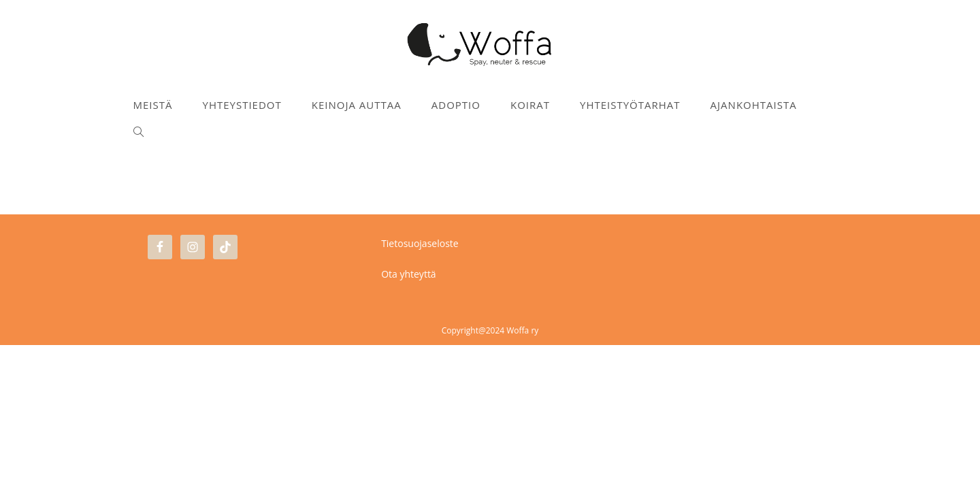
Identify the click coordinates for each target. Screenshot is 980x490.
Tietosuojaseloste (420, 388)
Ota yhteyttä (409, 419)
